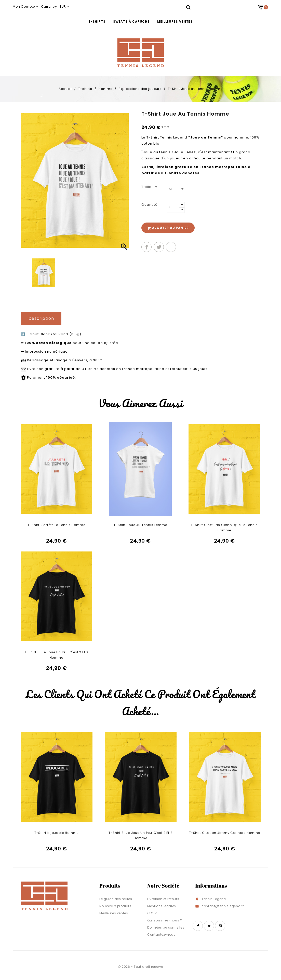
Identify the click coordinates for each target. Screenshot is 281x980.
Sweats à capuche (131, 22)
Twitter (209, 926)
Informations (211, 886)
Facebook (198, 926)
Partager (146, 247)
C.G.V (152, 913)
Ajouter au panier (168, 228)
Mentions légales (162, 906)
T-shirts (97, 22)
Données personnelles (166, 927)
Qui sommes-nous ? (165, 920)
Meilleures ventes (175, 22)
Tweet (159, 247)
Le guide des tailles (116, 899)
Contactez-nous (161, 935)
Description (41, 318)
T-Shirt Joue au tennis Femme (140, 525)
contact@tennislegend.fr (223, 906)
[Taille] (177, 189)
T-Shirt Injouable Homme (57, 833)
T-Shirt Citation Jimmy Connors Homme (225, 833)
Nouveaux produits (115, 906)
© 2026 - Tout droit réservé (140, 967)
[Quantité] (173, 207)
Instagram (220, 926)
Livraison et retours (163, 899)
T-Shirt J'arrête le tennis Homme (56, 525)
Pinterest (171, 247)
